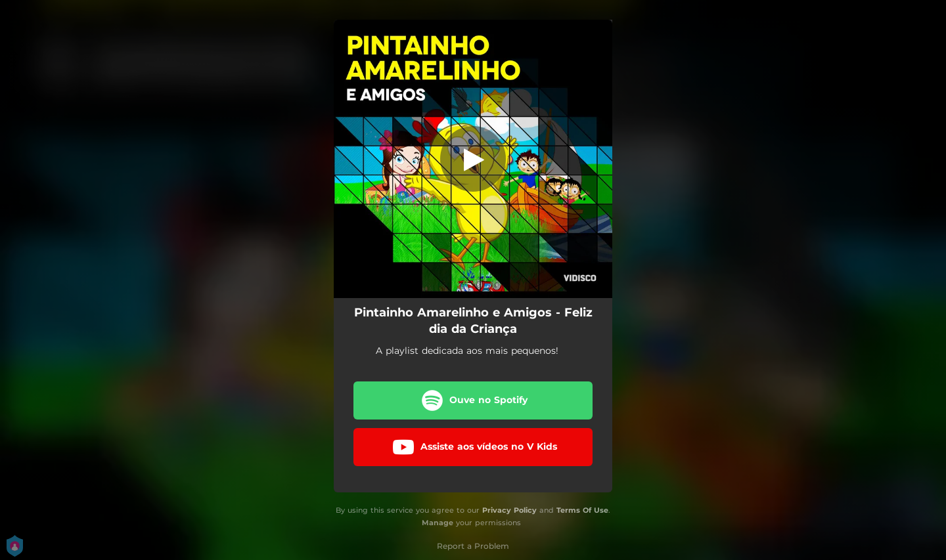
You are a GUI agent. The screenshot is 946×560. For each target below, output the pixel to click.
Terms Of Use (582, 510)
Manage (438, 523)
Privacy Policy (509, 510)
